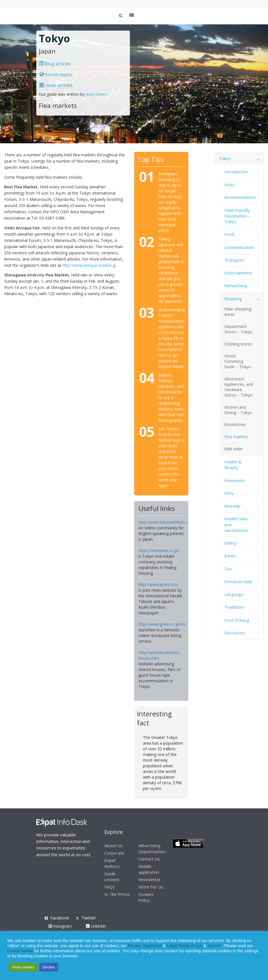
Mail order (234, 449)
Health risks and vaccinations (236, 524)
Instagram (60, 926)
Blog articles (55, 64)
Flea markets (236, 437)
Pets (229, 493)
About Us (113, 845)
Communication (239, 247)
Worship (232, 506)
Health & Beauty (233, 465)
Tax (228, 569)
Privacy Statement (145, 946)
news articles (56, 85)
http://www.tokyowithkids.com (166, 522)
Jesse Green (97, 94)
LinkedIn (96, 926)
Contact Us (149, 859)
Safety (231, 543)
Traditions (234, 607)
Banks (230, 556)
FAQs (110, 887)
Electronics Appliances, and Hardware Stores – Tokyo (239, 387)
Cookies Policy (146, 897)
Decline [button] (49, 967)
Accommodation (240, 197)
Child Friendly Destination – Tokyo (237, 216)
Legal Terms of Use (185, 946)
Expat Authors (112, 863)
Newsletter (150, 879)
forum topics (56, 74)
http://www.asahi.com (158, 584)
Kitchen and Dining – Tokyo (238, 410)
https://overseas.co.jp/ (159, 550)
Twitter (89, 918)
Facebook (60, 918)
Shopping (233, 299)
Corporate (114, 853)
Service (215, 946)
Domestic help (238, 581)
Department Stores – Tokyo (238, 329)
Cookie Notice (20, 951)
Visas (229, 184)
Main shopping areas (238, 312)
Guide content (112, 876)
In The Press (117, 894)
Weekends (235, 480)
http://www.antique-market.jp (89, 265)
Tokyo (225, 158)
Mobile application (149, 869)
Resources (235, 633)
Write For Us (151, 887)
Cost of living (237, 620)
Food (229, 234)
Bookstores (235, 424)
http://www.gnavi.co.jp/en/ (162, 624)
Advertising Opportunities (152, 848)
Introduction (236, 172)
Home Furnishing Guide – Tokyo (238, 361)
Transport (234, 260)
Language (234, 594)
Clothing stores (238, 344)
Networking (236, 286)
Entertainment (238, 273)
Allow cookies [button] (23, 967)
